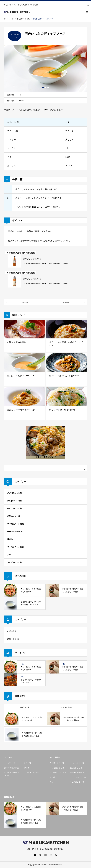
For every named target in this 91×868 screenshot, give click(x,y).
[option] (46, 68)
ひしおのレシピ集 (15, 501)
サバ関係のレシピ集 (15, 524)
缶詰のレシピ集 (14, 516)
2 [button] (46, 88)
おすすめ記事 (66, 707)
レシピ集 (28, 763)
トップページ (9, 763)
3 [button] (48, 88)
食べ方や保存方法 (11, 768)
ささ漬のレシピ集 (15, 493)
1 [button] (43, 88)
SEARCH (88, 5)
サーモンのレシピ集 (15, 547)
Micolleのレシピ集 (15, 532)
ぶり (9, 555)
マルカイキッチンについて (12, 774)
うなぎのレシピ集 (15, 562)
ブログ (27, 768)
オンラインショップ (32, 773)
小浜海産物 (12, 631)
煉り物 (10, 539)
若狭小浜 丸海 (13, 639)
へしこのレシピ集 (15, 508)
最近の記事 (25, 707)
